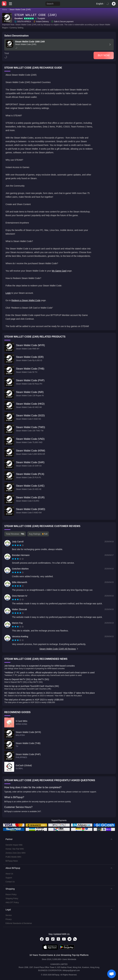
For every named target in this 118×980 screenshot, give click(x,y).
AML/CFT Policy (12, 903)
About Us (9, 874)
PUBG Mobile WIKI (13, 857)
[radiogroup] (18, 545)
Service (9, 915)
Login (8, 293)
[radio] (13, 545)
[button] (59, 839)
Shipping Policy (12, 899)
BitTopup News (12, 861)
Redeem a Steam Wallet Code (26, 300)
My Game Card (59, 271)
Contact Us (10, 882)
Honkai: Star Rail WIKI (15, 849)
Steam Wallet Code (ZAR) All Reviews (59, 649)
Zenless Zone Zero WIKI (16, 853)
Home (5, 10)
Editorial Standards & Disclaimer (19, 923)
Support (9, 878)
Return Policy (11, 895)
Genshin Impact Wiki (14, 845)
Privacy (9, 919)
